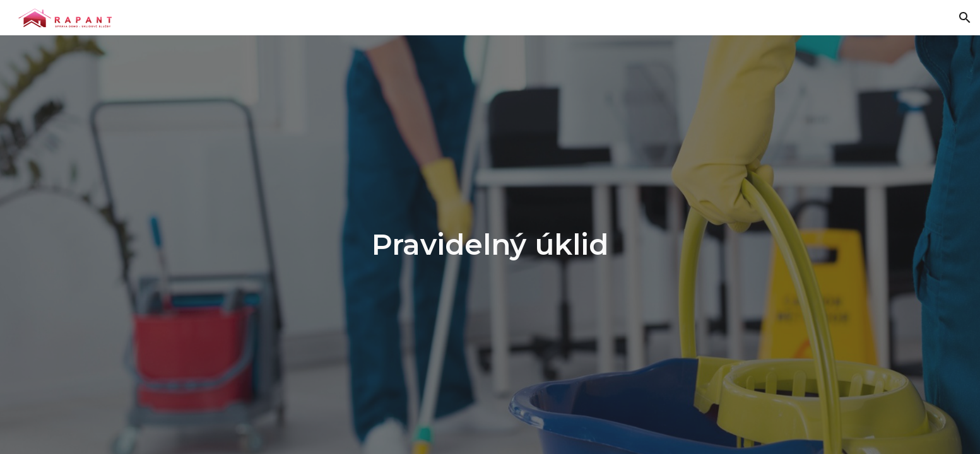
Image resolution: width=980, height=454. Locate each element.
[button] (965, 18)
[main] (490, 245)
